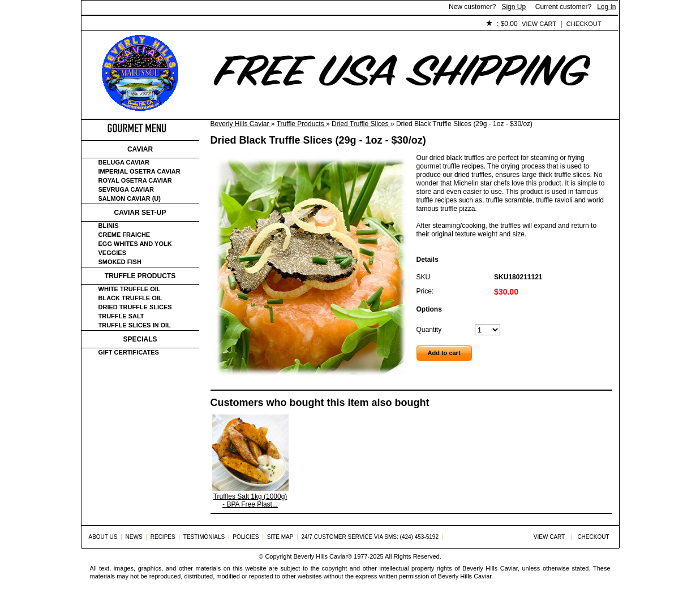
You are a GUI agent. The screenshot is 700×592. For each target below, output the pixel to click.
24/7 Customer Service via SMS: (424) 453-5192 (370, 537)
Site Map (280, 537)
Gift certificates (129, 352)
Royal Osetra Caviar (135, 180)
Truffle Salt (121, 316)
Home (100, 24)
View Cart (539, 24)
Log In (606, 7)
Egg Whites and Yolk (135, 244)
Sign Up (514, 7)
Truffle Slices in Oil (135, 325)
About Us (145, 24)
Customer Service (211, 24)
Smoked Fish (120, 262)
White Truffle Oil (130, 289)
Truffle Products (301, 124)
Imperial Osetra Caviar (139, 171)
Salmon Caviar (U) (130, 198)
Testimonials (286, 24)
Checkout (584, 24)
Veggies (113, 253)
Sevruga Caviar (126, 189)
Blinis (109, 226)
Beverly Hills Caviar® (323, 556)
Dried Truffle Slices (361, 124)
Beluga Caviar (124, 162)
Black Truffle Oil (130, 298)
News (134, 537)
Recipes (163, 537)
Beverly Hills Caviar (241, 124)
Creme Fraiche (124, 235)
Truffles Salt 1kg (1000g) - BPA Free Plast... (250, 500)
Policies (342, 24)
